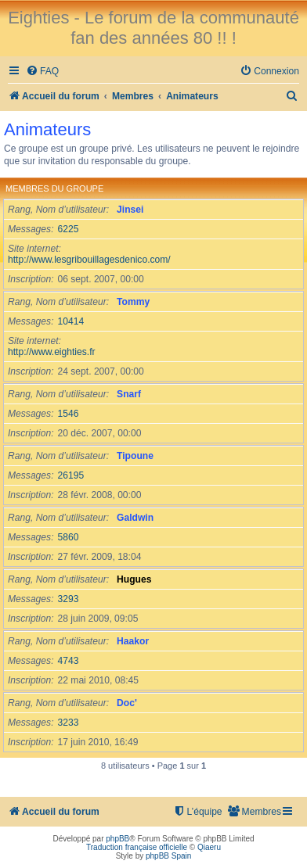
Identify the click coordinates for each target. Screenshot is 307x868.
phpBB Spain (168, 856)
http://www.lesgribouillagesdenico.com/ (89, 260)
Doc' (127, 703)
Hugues (134, 579)
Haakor (133, 641)
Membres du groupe (54, 188)
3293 (69, 599)
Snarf (129, 394)
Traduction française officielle (137, 847)
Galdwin (135, 518)
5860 (69, 537)
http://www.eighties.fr (52, 352)
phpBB (117, 839)
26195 (71, 475)
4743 (69, 661)
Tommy (133, 302)
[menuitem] (42, 72)
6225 (69, 229)
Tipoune (135, 456)
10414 (71, 321)
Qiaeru (209, 847)
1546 (69, 414)
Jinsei (130, 210)
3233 (69, 723)
